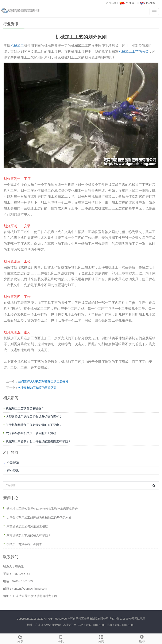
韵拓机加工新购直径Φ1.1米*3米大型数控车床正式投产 (42, 509)
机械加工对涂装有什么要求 (24, 544)
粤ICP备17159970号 (122, 619)
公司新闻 (13, 463)
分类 (101, 638)
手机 (61, 638)
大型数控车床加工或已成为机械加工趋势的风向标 (39, 518)
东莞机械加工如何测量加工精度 (27, 526)
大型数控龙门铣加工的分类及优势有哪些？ (34, 417)
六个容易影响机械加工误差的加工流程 (31, 433)
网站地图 (140, 619)
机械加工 (17, 46)
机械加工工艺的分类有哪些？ (25, 408)
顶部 (142, 638)
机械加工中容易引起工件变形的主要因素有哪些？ (38, 441)
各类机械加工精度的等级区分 (37, 388)
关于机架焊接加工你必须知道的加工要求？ (34, 425)
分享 (20, 638)
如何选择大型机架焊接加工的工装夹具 (43, 381)
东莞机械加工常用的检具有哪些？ (29, 535)
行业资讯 (13, 471)
